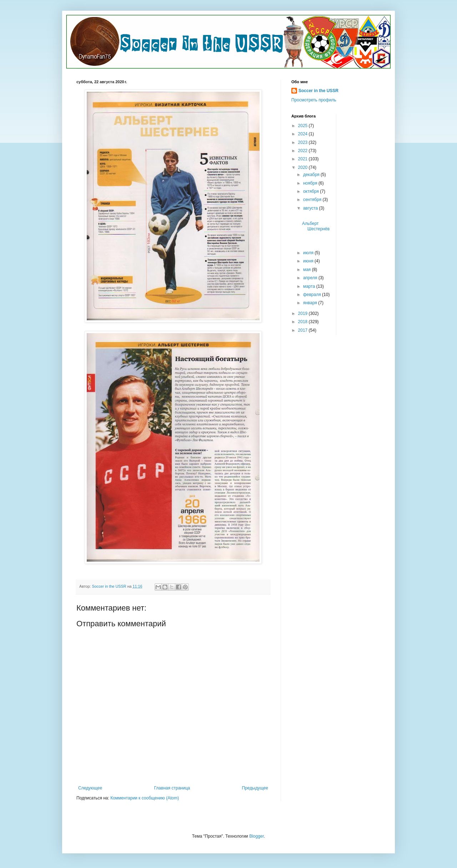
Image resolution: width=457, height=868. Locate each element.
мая (308, 270)
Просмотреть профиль (314, 100)
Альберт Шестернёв (316, 229)
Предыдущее (255, 788)
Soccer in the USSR (318, 91)
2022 (303, 151)
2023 (303, 142)
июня (309, 261)
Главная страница (172, 788)
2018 (303, 322)
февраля (313, 295)
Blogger (257, 836)
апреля (311, 278)
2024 (303, 134)
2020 (303, 167)
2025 (303, 126)
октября (312, 191)
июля (309, 253)
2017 (303, 330)
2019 (303, 313)
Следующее (90, 788)
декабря (312, 175)
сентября (313, 200)
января (311, 303)
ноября (311, 183)
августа (311, 208)
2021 (303, 159)
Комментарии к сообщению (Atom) (145, 798)
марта (310, 286)
